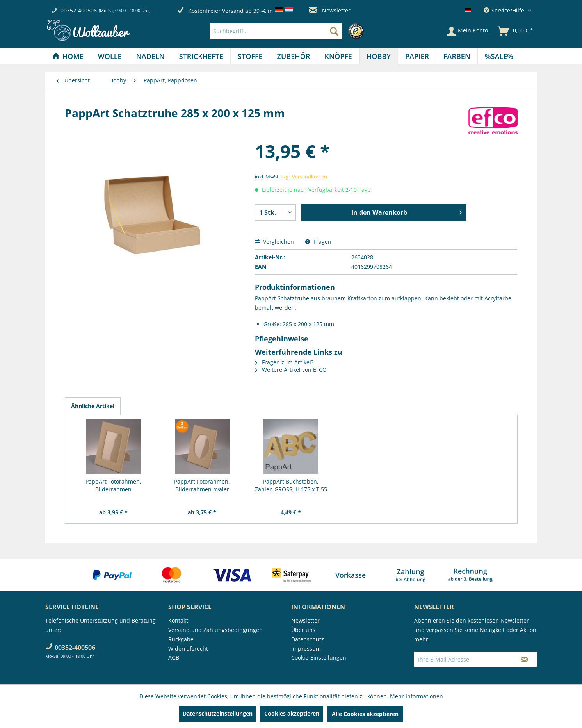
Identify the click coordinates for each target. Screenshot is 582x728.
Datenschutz (308, 639)
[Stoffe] (250, 56)
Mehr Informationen (416, 696)
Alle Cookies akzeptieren (365, 714)
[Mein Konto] (467, 31)
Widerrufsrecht (188, 649)
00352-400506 (79, 10)
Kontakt (178, 620)
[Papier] (417, 56)
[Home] (68, 56)
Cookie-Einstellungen (319, 658)
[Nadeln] (150, 56)
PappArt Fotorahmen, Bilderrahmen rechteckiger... (113, 485)
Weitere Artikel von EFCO (291, 370)
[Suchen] (334, 31)
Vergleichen (274, 242)
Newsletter (330, 10)
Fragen (318, 242)
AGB (174, 658)
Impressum (306, 649)
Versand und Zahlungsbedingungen (215, 630)
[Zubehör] (294, 56)
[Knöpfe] (338, 56)
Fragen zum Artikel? (284, 362)
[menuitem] (289, 31)
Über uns (303, 630)
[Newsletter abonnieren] (524, 659)
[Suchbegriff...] (276, 31)
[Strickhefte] (201, 56)
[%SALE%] (499, 56)
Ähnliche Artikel (93, 406)
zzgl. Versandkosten (304, 177)
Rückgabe (181, 639)
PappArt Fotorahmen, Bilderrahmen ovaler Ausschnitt (202, 485)
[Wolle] (110, 56)
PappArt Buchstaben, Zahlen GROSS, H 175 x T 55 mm (291, 485)
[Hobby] (379, 56)
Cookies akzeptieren (292, 713)
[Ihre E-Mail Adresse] (463, 659)
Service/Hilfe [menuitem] (505, 10)
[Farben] (457, 56)
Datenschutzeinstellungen (218, 713)
